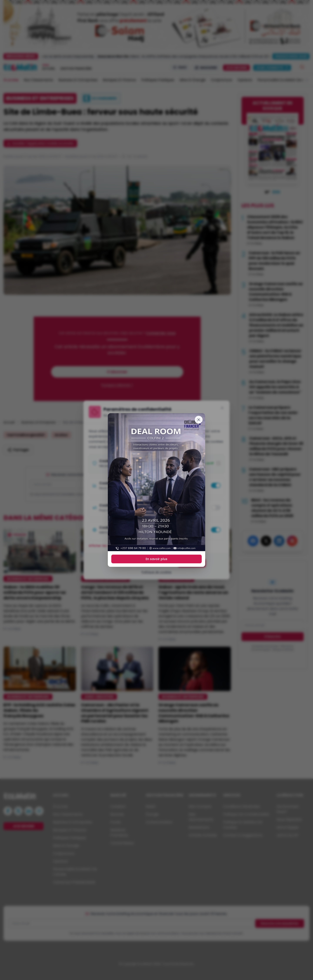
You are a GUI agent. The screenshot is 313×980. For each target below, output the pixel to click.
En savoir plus (156, 559)
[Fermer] (199, 420)
